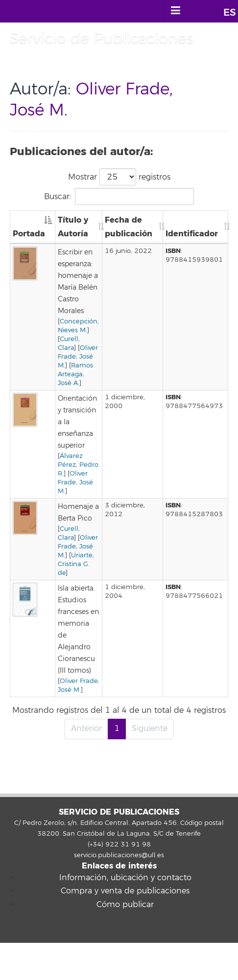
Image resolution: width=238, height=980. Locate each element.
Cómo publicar (125, 905)
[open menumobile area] (175, 11)
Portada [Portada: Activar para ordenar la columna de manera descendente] (29, 234)
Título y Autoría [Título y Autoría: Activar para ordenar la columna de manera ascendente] (73, 227)
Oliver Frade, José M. (78, 357)
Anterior (86, 729)
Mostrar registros (119, 177)
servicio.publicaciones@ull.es (119, 855)
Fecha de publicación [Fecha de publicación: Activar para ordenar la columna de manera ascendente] (129, 227)
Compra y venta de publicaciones (125, 891)
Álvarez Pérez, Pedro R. (78, 465)
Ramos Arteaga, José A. (75, 374)
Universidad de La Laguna (53, 11)
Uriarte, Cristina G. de (76, 564)
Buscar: (119, 196)
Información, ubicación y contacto (125, 878)
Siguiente (150, 729)
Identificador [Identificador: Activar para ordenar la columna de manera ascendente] (192, 234)
